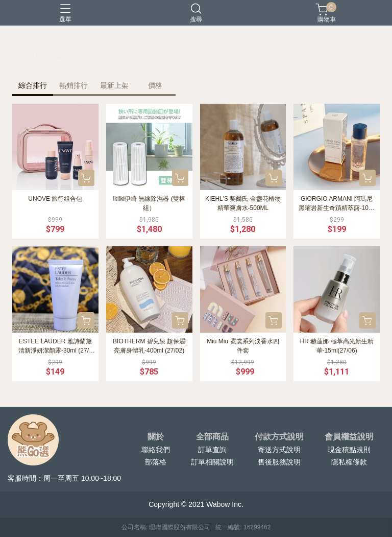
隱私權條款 (349, 462)
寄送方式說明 (279, 450)
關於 (156, 437)
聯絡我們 (156, 450)
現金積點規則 (349, 450)
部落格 (156, 462)
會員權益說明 (349, 437)
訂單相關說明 (212, 462)
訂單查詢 (212, 450)
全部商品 (212, 437)
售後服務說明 (279, 462)
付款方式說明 (279, 437)
